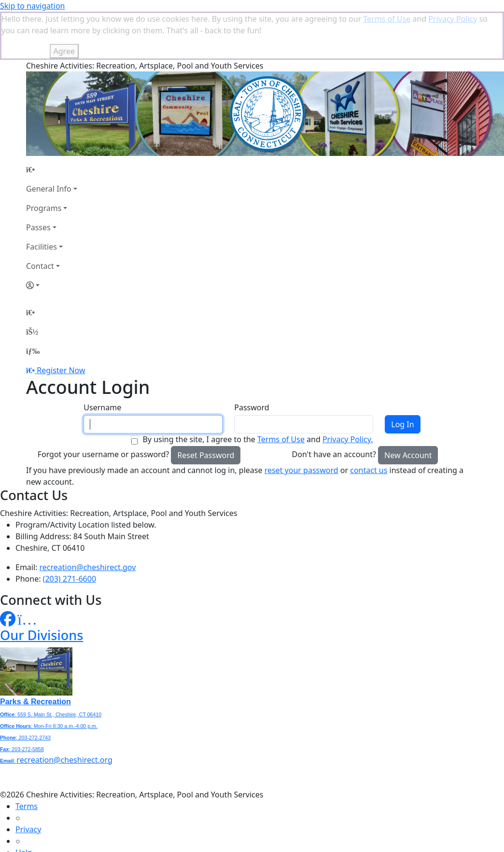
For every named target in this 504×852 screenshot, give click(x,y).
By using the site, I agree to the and (258, 391)
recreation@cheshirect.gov (88, 519)
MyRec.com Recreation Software (103, 847)
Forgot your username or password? (104, 406)
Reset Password (206, 407)
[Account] (52, 237)
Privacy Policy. (348, 391)
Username (102, 359)
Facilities (42, 198)
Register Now (61, 322)
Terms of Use (281, 391)
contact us (369, 422)
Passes (38, 179)
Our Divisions (42, 587)
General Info (49, 140)
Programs (44, 160)
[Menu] (33, 303)
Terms (27, 758)
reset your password (301, 422)
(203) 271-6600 (70, 531)
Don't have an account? (334, 406)
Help (24, 804)
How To (29, 827)
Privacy (28, 781)
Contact (40, 218)
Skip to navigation (32, 6)
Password (252, 359)
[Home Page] (52, 121)
